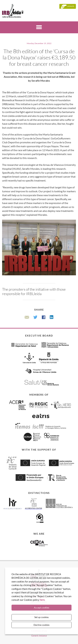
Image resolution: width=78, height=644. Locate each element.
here (42, 600)
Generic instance (39, 636)
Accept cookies (42, 608)
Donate (71, 6)
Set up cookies (42, 617)
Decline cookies (42, 625)
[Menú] (39, 28)
